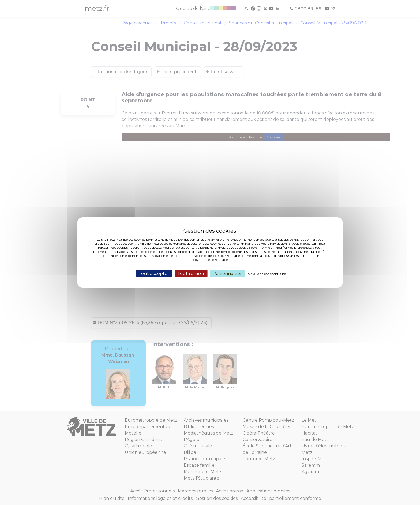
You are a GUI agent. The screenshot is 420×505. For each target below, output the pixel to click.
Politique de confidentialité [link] (266, 274)
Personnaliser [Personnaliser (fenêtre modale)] (227, 274)
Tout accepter (154, 274)
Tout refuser (191, 274)
